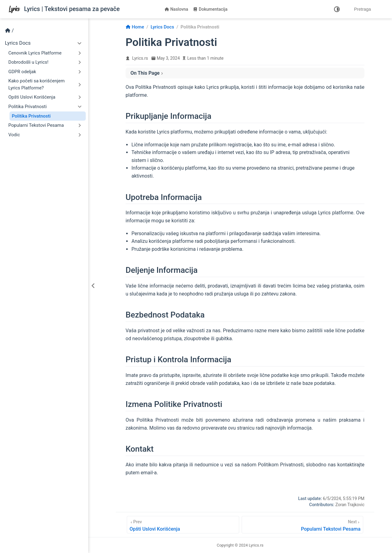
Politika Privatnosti (31, 116)
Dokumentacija (210, 9)
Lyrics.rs (140, 58)
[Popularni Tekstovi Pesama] (302, 525)
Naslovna (176, 9)
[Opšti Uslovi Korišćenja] (183, 525)
